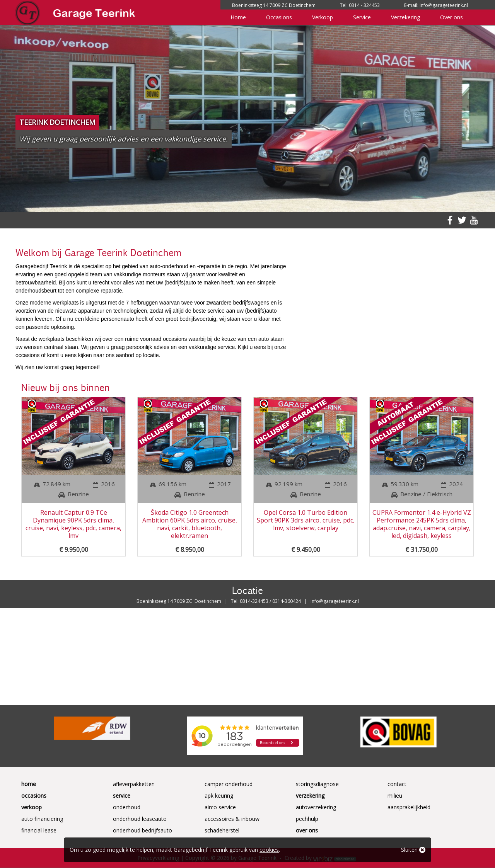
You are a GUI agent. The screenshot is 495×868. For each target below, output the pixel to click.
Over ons (451, 17)
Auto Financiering (42, 819)
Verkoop (323, 17)
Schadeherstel (222, 830)
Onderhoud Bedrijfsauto (143, 830)
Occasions (279, 17)
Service (362, 17)
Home (238, 17)
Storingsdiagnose (317, 784)
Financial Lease (39, 830)
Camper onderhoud (229, 784)
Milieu (395, 796)
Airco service (220, 807)
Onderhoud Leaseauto (140, 819)
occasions (175, 339)
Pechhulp (307, 819)
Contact (397, 784)
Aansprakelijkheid (409, 807)
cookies (269, 850)
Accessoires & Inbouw (232, 819)
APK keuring (219, 796)
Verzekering (405, 17)
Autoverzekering (316, 807)
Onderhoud (127, 807)
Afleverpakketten (134, 784)
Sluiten (413, 850)
